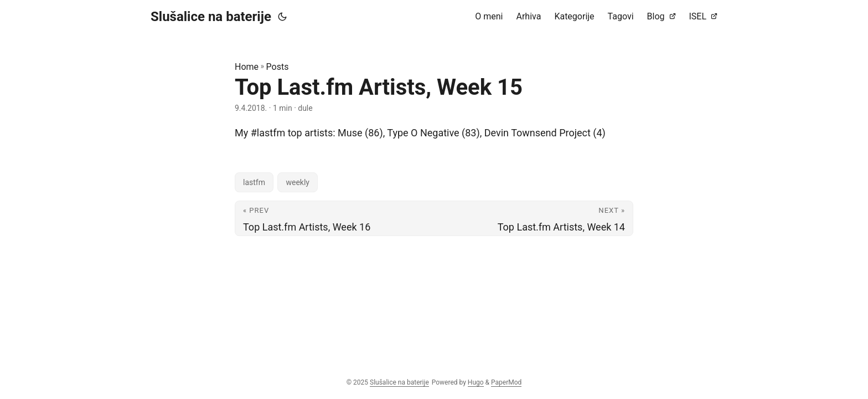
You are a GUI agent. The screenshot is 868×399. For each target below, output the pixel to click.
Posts (278, 67)
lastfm (254, 182)
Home (247, 67)
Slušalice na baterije (211, 17)
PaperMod (506, 382)
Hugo (476, 382)
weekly (298, 182)
